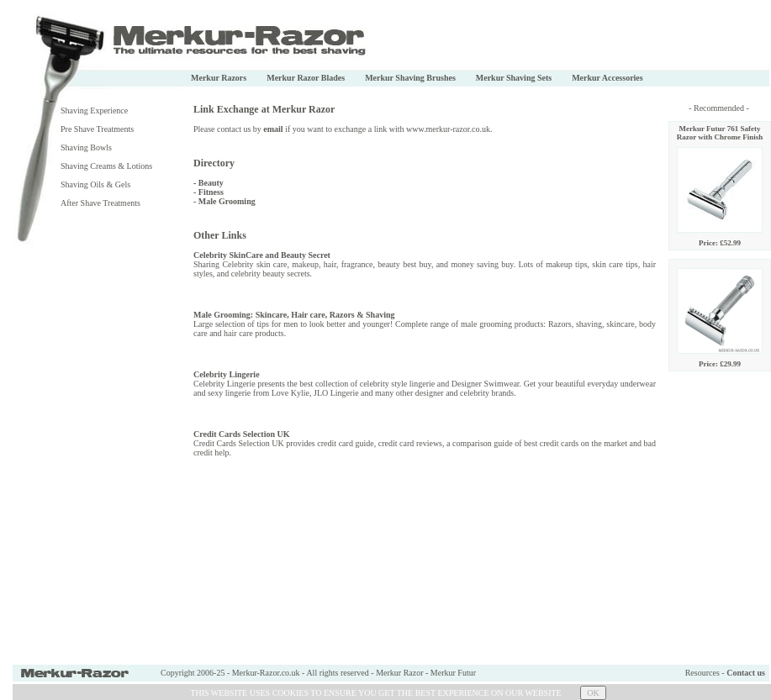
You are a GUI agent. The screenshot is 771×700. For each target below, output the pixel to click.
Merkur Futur (453, 673)
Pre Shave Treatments (97, 129)
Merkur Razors (219, 78)
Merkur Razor (399, 673)
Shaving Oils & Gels (95, 184)
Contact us (746, 673)
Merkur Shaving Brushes (410, 78)
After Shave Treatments (100, 203)
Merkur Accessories (607, 78)
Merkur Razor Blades (306, 78)
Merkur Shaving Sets (514, 78)
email (273, 129)
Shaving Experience (94, 111)
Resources (702, 673)
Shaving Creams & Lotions (106, 166)
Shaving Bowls (86, 147)
